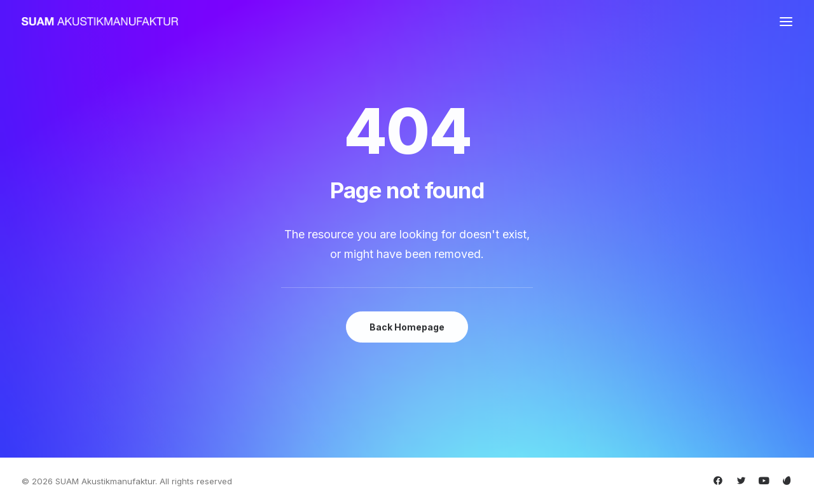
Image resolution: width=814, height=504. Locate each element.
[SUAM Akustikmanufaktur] (100, 21)
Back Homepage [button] (407, 327)
